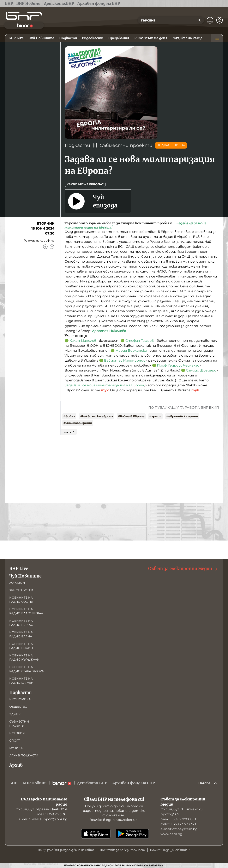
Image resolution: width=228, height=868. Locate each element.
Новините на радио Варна (21, 634)
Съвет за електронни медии (183, 568)
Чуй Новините (25, 576)
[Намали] (52, 247)
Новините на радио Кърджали (24, 657)
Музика (16, 748)
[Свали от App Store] (96, 834)
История (17, 733)
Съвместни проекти (126, 145)
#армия (155, 416)
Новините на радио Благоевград (26, 611)
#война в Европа (131, 416)
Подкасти (77, 145)
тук (105, 390)
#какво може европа (97, 416)
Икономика (20, 699)
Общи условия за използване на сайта (66, 850)
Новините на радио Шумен (21, 680)
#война (69, 416)
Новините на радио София (21, 599)
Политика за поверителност (122, 850)
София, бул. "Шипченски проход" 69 (182, 812)
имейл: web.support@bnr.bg (43, 819)
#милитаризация (78, 423)
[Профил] (220, 20)
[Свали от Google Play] (132, 834)
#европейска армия (182, 416)
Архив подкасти (24, 755)
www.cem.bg (171, 834)
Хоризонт (18, 582)
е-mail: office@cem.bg (179, 829)
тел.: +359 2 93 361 (52, 814)
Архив (16, 765)
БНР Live (19, 568)
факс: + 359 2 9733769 (178, 824)
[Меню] (217, 38)
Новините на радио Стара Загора (26, 669)
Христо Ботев (21, 590)
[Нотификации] (210, 20)
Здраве (15, 714)
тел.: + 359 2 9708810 (178, 819)
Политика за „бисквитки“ (170, 850)
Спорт (15, 740)
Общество (18, 706)
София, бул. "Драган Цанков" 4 (41, 809)
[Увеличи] (45, 247)
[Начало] (24, 16)
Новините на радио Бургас (21, 622)
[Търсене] (199, 20)
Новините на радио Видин (21, 645)
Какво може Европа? (85, 184)
